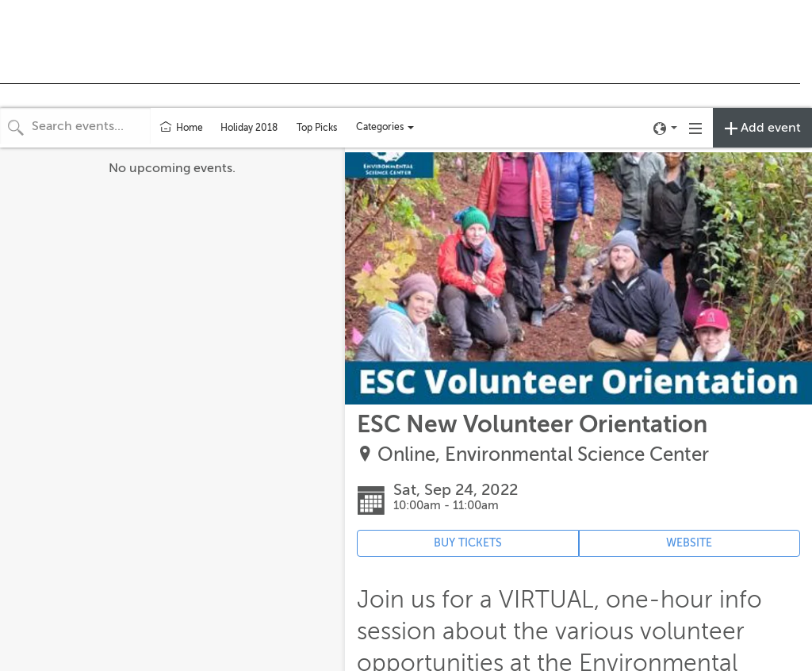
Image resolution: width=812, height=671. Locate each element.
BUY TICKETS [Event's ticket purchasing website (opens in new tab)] (468, 543)
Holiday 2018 (249, 128)
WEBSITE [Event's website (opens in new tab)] (689, 543)
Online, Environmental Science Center (543, 455)
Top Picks (317, 128)
